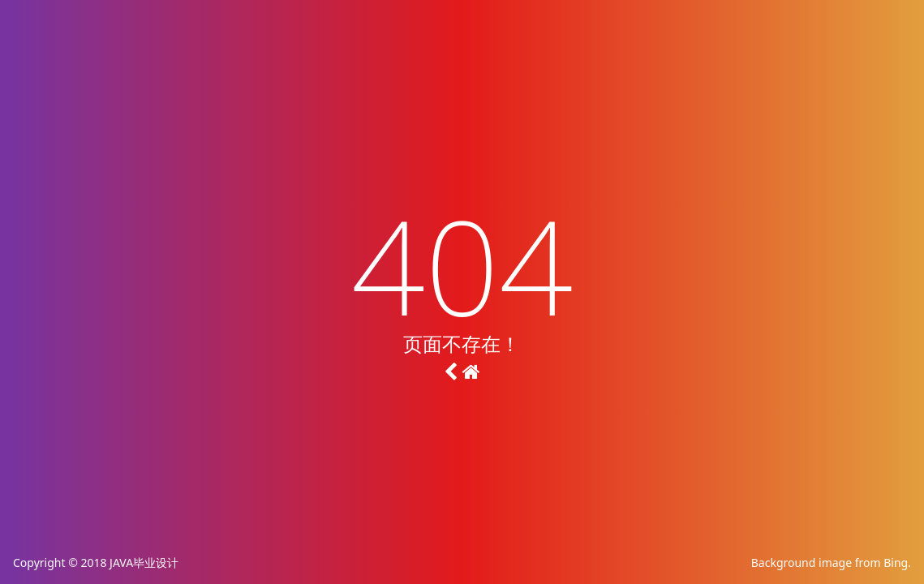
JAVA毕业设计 (144, 563)
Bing (896, 563)
